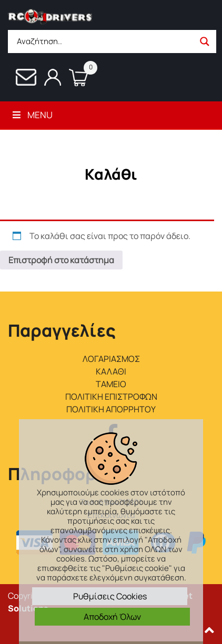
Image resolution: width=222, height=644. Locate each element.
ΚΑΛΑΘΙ (111, 371)
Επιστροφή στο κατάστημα (61, 260)
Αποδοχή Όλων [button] (112, 617)
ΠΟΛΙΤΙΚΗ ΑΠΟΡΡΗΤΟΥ (111, 409)
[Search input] (104, 41)
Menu (32, 115)
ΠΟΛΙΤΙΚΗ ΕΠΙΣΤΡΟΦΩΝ (111, 397)
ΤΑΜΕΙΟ (111, 384)
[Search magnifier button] (205, 41)
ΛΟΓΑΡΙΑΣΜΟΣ (111, 359)
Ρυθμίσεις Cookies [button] (110, 596)
